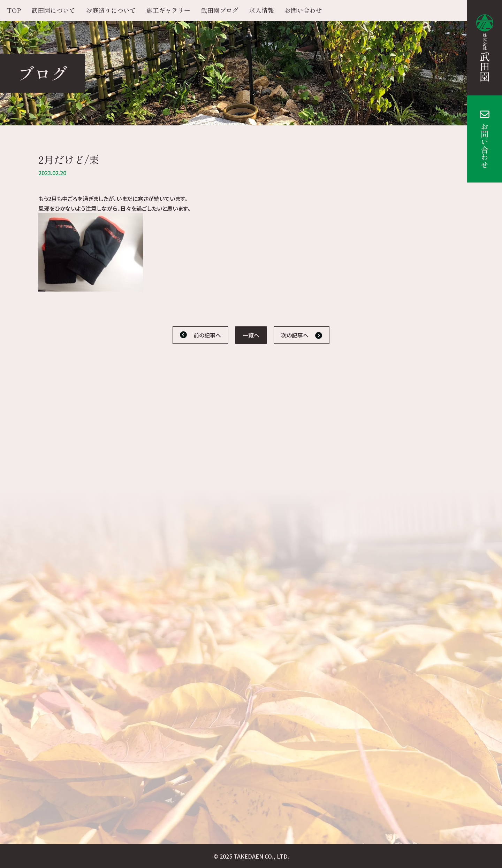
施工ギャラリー (168, 10)
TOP (14, 10)
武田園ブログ (220, 10)
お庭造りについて (111, 10)
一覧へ (251, 335)
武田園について (53, 10)
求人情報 (261, 10)
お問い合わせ (485, 146)
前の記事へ (207, 335)
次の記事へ (295, 335)
